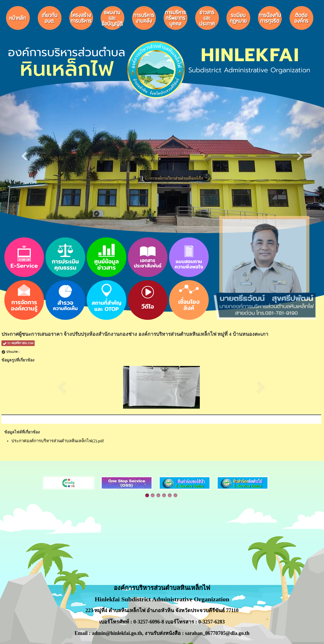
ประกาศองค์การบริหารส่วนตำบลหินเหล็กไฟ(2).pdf (58, 441)
